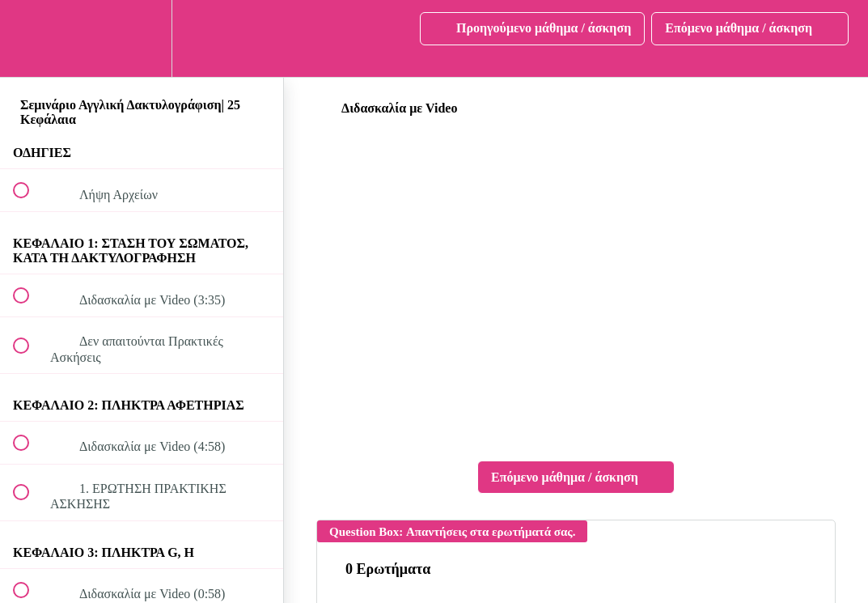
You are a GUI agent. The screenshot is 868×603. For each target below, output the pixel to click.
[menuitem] (142, 38)
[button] (30, 38)
